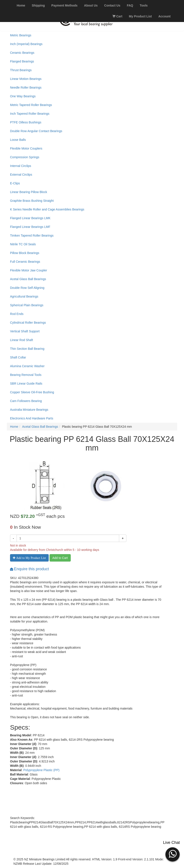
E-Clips (15, 183)
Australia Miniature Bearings (29, 410)
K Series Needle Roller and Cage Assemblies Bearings (47, 209)
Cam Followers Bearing (26, 401)
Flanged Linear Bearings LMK (30, 218)
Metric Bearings (21, 35)
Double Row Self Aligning (27, 288)
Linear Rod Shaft (21, 340)
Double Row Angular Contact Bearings (36, 131)
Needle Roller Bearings (26, 87)
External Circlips (21, 175)
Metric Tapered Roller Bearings (31, 105)
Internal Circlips (21, 166)
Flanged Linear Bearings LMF (30, 227)
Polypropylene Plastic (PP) (41, 770)
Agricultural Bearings (24, 296)
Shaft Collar (18, 357)
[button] (173, 854)
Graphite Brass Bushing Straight (32, 201)
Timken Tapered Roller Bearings (32, 236)
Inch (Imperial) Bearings (26, 44)
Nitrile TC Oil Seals (23, 244)
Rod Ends (17, 314)
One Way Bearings (23, 96)
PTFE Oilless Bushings (26, 122)
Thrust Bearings (21, 70)
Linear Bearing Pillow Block (29, 192)
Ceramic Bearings (22, 53)
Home (14, 427)
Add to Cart (60, 558)
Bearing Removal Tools (26, 375)
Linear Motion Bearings (26, 79)
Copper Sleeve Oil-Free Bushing (32, 392)
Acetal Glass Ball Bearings (28, 279)
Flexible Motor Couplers (26, 148)
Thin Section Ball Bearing (27, 349)
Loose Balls (18, 140)
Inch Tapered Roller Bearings (30, 114)
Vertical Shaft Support (25, 331)
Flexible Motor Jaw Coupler (29, 270)
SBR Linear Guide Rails (26, 384)
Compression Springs (25, 157)
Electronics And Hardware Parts (32, 418)
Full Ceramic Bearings (25, 262)
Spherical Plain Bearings (27, 305)
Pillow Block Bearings (25, 253)
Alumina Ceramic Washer (27, 366)
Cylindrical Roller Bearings (28, 323)
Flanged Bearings (22, 61)
